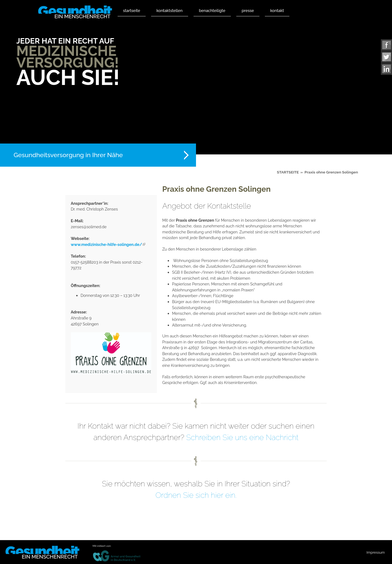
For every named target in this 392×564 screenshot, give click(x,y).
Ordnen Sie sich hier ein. (196, 495)
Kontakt (277, 10)
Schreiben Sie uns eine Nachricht (242, 438)
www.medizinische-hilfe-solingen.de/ (108, 244)
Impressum (376, 552)
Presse (248, 10)
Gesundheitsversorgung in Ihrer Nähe (68, 155)
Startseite (132, 10)
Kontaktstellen (170, 10)
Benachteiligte (212, 10)
